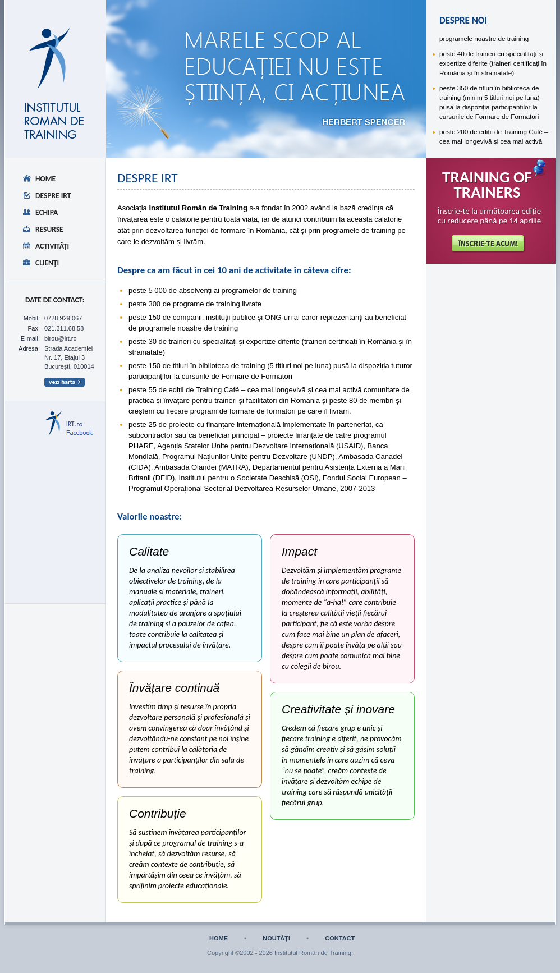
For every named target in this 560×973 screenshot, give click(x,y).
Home (45, 179)
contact (340, 938)
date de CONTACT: (55, 300)
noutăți (276, 938)
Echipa (47, 212)
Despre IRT (53, 196)
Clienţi (47, 263)
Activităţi (52, 246)
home (219, 938)
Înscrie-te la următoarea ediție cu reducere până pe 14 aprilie (490, 216)
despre (168, 37)
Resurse (49, 229)
